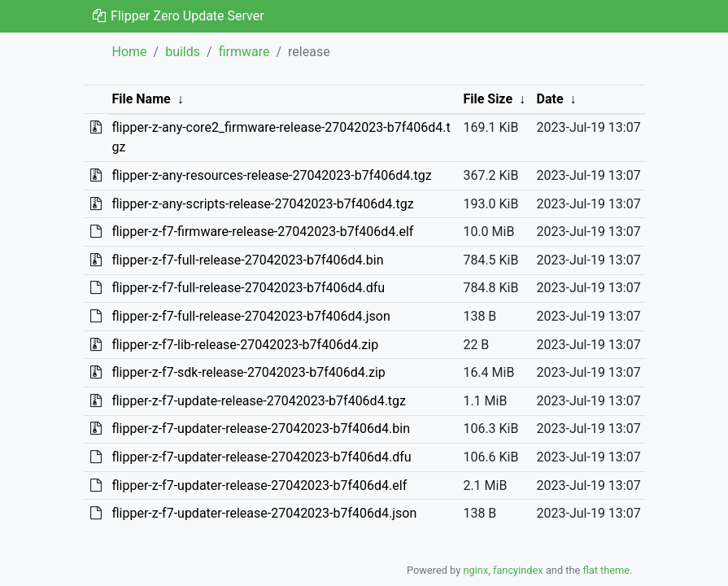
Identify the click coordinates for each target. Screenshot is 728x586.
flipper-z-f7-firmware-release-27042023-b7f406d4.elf (262, 232)
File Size (488, 99)
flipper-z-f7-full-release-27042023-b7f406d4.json (251, 316)
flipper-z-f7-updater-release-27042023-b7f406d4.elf (259, 485)
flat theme (607, 570)
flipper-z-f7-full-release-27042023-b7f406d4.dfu (248, 288)
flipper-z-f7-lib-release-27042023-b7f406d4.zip (245, 345)
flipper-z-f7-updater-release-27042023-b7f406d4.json (264, 513)
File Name (141, 99)
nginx (475, 570)
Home (130, 52)
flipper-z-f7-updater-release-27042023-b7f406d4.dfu (261, 457)
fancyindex (518, 570)
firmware (244, 52)
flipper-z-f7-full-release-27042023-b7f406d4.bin (247, 260)
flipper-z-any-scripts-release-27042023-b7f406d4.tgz (262, 204)
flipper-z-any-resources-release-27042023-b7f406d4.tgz (271, 175)
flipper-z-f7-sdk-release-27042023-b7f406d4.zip (248, 372)
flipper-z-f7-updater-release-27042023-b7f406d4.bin (261, 429)
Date (550, 99)
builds (183, 52)
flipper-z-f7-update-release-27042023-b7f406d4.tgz (259, 401)
